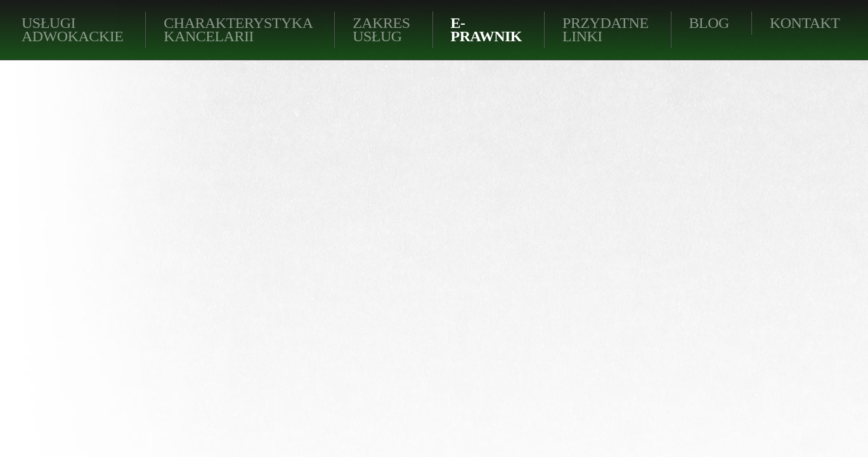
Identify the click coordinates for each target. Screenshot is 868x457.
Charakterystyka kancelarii (238, 30)
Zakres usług (381, 30)
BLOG (709, 23)
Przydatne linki (606, 30)
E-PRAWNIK (487, 30)
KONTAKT (805, 23)
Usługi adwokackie (72, 30)
